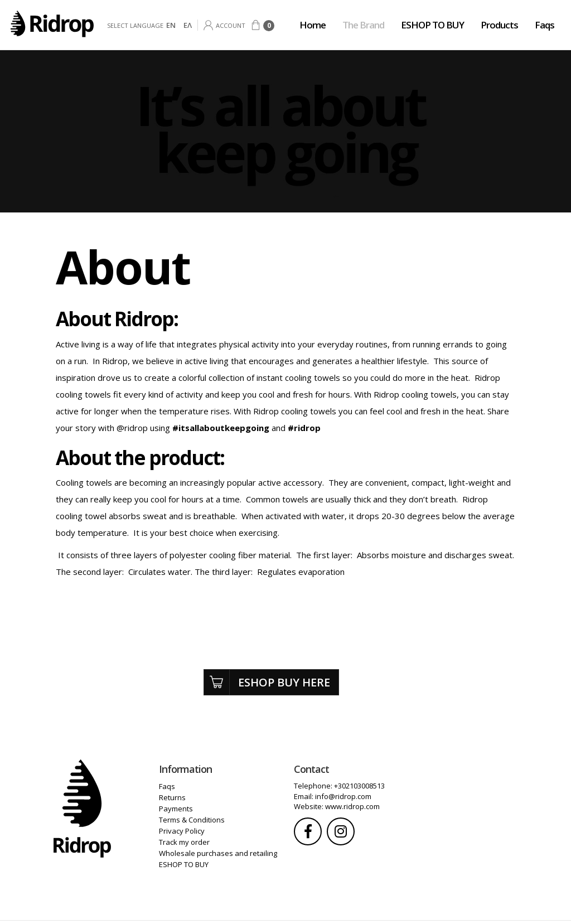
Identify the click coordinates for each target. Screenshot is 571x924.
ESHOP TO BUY (432, 25)
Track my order (184, 842)
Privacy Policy (182, 831)
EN (171, 25)
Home (313, 25)
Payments (176, 809)
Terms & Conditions (192, 820)
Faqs (545, 25)
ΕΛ (188, 25)
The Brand (363, 25)
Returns (172, 797)
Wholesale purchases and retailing (218, 853)
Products (499, 25)
